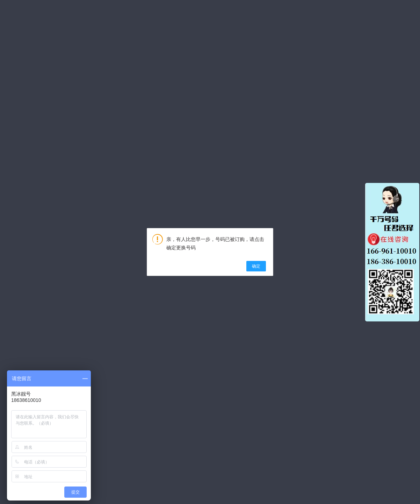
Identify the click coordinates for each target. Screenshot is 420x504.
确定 (256, 266)
